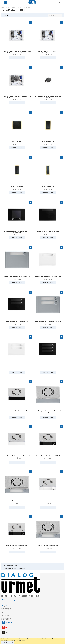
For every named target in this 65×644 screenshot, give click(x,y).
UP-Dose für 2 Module (48, 141)
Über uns (4, 598)
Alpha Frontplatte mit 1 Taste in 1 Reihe (48, 231)
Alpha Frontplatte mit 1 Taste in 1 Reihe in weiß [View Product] (48, 260)
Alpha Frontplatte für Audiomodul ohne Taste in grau (48, 412)
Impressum (4, 605)
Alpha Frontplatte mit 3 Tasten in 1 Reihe (48, 366)
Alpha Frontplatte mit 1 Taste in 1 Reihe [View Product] (48, 215)
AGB (3, 602)
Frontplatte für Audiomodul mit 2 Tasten (17, 546)
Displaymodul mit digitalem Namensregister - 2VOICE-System (17, 232)
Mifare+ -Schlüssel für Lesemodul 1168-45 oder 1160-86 (48, 97)
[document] (32, 641)
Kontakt (4, 599)
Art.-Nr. (55, 15)
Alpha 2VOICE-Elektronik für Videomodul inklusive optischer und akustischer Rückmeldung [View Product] (17, 80)
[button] (30, 23)
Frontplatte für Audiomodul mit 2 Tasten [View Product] (17, 529)
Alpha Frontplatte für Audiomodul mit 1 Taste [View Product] (48, 439)
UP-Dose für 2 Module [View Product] (48, 125)
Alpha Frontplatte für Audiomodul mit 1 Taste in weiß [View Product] (48, 484)
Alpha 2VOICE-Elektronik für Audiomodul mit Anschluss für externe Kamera (48, 52)
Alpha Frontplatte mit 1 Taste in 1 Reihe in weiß (48, 276)
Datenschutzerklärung (50, 639)
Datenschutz (5, 604)
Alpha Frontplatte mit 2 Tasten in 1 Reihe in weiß (17, 366)
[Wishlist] (59, 2)
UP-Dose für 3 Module (17, 186)
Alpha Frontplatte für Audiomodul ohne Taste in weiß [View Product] (17, 439)
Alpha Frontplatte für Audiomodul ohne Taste (17, 411)
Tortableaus (19, 7)
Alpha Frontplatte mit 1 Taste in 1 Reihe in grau (17, 276)
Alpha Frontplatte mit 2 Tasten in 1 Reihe (17, 321)
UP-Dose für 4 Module (48, 186)
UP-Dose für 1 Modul (17, 141)
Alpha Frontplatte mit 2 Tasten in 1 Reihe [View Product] (17, 305)
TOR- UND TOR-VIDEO (10, 7)
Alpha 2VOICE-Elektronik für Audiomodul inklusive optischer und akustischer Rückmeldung (17, 52)
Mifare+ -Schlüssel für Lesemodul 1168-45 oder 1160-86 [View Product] (48, 80)
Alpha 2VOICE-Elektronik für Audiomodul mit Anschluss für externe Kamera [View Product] (48, 35)
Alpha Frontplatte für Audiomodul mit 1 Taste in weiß (48, 501)
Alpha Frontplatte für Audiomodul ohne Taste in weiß (17, 457)
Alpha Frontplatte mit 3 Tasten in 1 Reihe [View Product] (48, 350)
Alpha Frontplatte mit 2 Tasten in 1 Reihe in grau (48, 321)
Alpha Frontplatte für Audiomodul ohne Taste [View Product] (17, 395)
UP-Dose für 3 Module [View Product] (17, 170)
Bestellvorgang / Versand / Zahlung (10, 601)
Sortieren (51, 15)
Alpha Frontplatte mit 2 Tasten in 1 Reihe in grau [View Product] (48, 305)
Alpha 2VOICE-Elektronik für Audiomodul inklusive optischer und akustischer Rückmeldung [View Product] (17, 35)
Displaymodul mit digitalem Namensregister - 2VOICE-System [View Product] (17, 215)
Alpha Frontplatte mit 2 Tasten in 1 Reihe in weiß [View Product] (17, 350)
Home (2, 7)
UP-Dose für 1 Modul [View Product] (17, 125)
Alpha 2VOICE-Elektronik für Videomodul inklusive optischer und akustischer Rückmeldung (17, 97)
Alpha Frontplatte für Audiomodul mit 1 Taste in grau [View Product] (17, 484)
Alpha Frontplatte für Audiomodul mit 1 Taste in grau (17, 501)
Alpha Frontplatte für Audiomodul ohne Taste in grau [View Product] (48, 395)
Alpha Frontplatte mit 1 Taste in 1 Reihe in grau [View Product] (17, 260)
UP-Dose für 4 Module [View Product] (48, 170)
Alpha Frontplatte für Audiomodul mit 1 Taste (48, 456)
